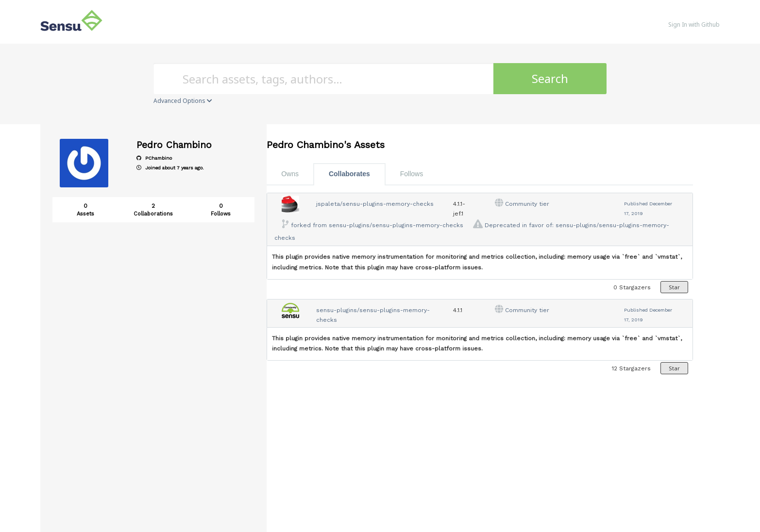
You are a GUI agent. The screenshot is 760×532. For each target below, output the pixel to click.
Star (674, 287)
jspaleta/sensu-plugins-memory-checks (375, 204)
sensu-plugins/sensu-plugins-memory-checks (396, 225)
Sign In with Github (694, 25)
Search (550, 78)
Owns (290, 174)
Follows (412, 174)
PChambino (154, 158)
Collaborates (349, 174)
